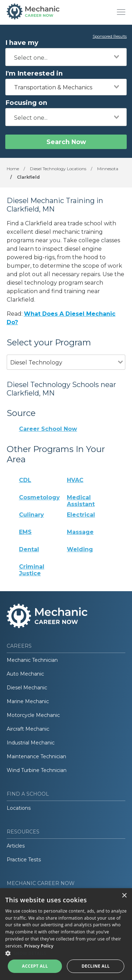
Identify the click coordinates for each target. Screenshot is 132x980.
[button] (66, 953)
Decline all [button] (96, 966)
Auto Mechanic (25, 674)
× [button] (124, 896)
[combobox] (66, 57)
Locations (19, 808)
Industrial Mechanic (31, 743)
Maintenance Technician (36, 756)
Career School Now (48, 429)
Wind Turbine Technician (37, 770)
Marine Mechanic (28, 701)
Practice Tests (24, 860)
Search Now (66, 142)
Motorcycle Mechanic (33, 715)
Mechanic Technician (32, 660)
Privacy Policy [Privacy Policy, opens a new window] (39, 946)
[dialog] (66, 934)
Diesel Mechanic (27, 688)
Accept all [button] (35, 966)
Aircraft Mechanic (28, 729)
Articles (16, 846)
